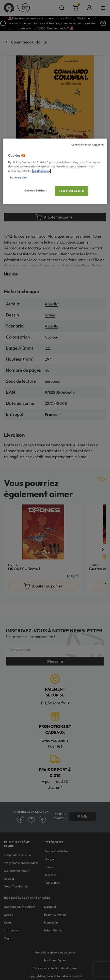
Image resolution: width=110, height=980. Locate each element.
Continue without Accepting (87, 145)
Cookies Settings (36, 191)
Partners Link (19, 177)
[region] (55, 171)
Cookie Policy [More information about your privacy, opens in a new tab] (41, 171)
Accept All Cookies (71, 191)
